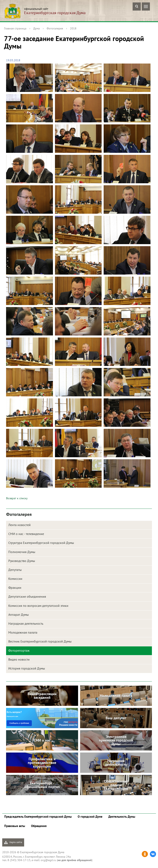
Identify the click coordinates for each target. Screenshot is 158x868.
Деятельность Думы (122, 817)
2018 (73, 28)
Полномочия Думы (22, 552)
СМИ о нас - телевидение (26, 534)
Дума (37, 28)
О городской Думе (90, 817)
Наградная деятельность (26, 623)
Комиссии (15, 579)
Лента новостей (19, 525)
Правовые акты (15, 826)
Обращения (39, 826)
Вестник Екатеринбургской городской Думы (40, 641)
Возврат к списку (17, 498)
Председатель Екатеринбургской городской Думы (38, 817)
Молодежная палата (23, 632)
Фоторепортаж (19, 650)
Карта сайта (13, 842)
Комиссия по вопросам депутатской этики (38, 606)
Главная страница (15, 28)
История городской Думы (27, 668)
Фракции (15, 588)
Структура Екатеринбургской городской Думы (41, 543)
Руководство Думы (22, 561)
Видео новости (19, 659)
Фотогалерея (55, 28)
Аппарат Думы (19, 615)
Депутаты (15, 570)
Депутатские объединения (27, 596)
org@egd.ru (48, 860)
